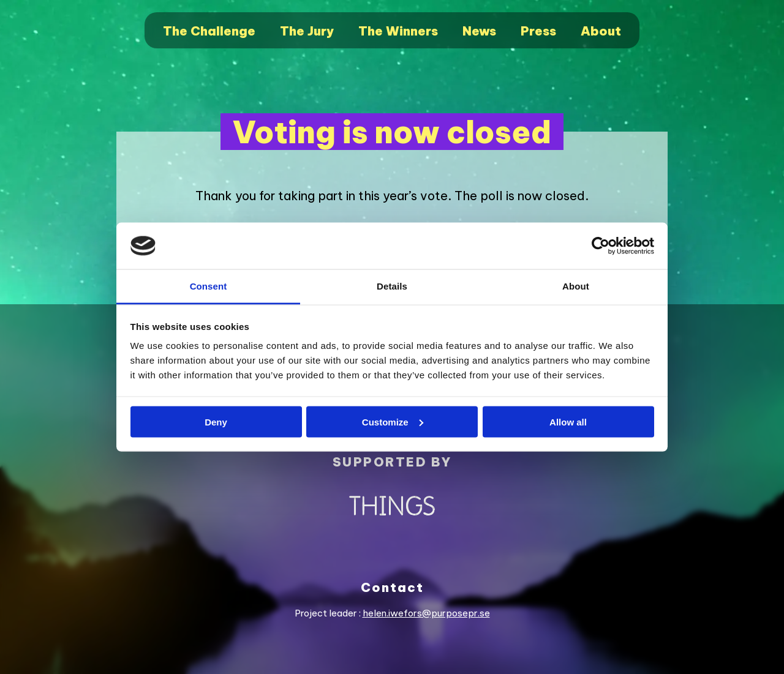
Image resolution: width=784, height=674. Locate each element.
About (601, 31)
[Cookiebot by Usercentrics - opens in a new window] (601, 246)
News (479, 31)
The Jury (307, 31)
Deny (216, 421)
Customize (393, 421)
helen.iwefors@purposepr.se (426, 613)
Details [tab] (392, 286)
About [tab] (576, 286)
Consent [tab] (209, 286)
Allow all (568, 421)
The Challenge (209, 31)
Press (538, 31)
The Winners (398, 31)
